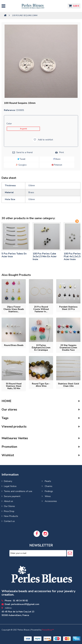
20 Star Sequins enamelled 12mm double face (68, 348)
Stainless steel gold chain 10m (68, 385)
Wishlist (8, 455)
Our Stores (9, 506)
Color (9, 124)
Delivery (8, 481)
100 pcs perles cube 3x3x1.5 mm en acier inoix (45, 256)
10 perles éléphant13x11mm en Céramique (41, 348)
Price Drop (9, 511)
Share (57, 159)
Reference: (10, 110)
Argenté (23, 129)
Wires (47, 496)
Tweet (21, 159)
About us (8, 501)
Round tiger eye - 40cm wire (41, 385)
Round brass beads (14, 345)
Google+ (21, 165)
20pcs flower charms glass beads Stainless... (14, 309)
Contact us (9, 521)
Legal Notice (10, 486)
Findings (49, 491)
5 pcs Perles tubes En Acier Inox (14, 255)
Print (61, 152)
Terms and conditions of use (18, 491)
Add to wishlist (45, 140)
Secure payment (12, 496)
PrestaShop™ (48, 630)
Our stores (9, 410)
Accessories (51, 501)
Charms (48, 486)
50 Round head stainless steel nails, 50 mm (14, 386)
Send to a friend (24, 152)
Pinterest (57, 165)
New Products (11, 516)
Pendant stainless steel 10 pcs (68, 308)
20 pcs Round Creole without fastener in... (41, 309)
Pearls (48, 481)
